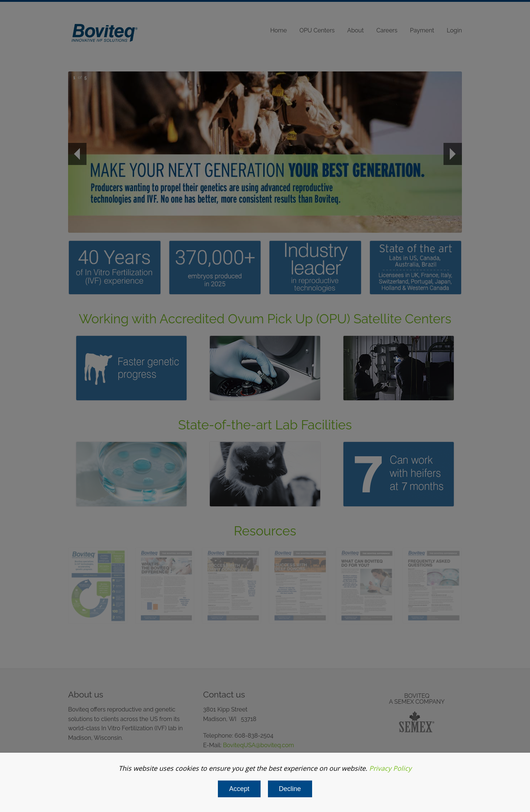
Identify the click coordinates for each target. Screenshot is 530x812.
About (355, 30)
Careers (387, 30)
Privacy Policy (390, 768)
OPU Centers (317, 30)
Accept (239, 789)
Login (454, 30)
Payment (422, 30)
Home (278, 30)
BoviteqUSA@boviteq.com (259, 745)
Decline (290, 789)
